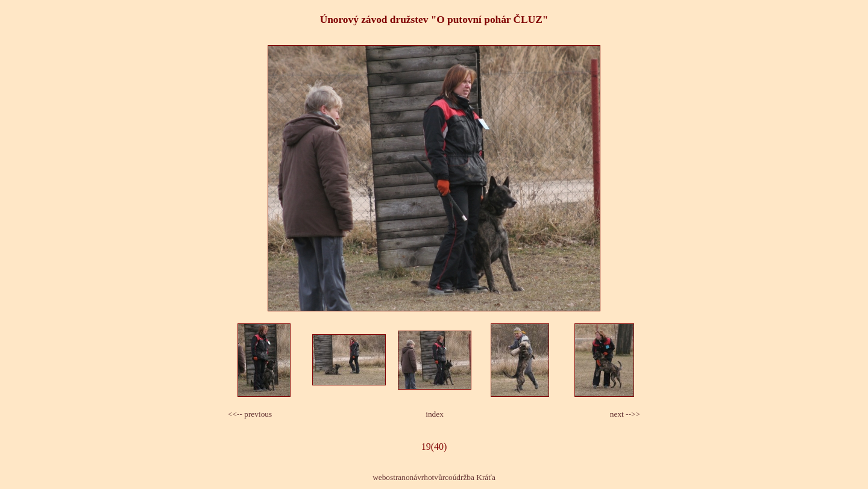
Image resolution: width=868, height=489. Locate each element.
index (435, 414)
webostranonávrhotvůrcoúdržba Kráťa (434, 477)
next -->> (625, 414)
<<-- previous (250, 414)
